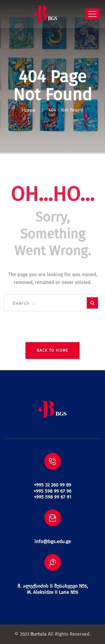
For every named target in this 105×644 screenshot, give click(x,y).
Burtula (39, 634)
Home (30, 110)
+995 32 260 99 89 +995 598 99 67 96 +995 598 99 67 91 (53, 491)
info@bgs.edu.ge (53, 542)
